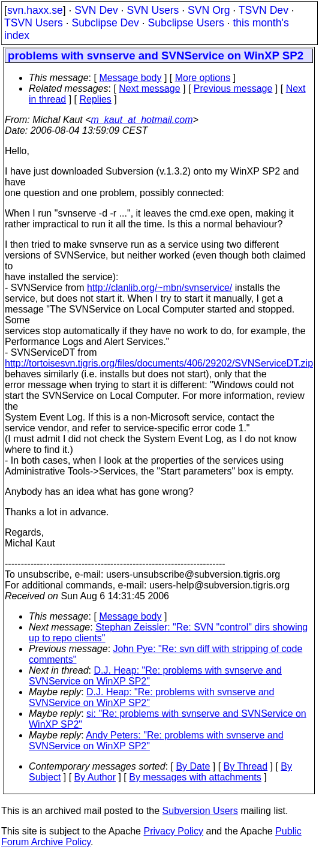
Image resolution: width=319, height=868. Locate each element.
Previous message (233, 88)
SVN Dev (96, 10)
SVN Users (153, 10)
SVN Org (209, 10)
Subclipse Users (186, 23)
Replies (96, 99)
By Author (95, 777)
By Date (193, 766)
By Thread (246, 766)
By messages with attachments (195, 777)
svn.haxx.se (35, 10)
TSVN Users (34, 23)
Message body (130, 78)
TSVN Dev (264, 10)
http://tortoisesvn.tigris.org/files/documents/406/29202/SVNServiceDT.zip (159, 363)
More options (203, 78)
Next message (149, 88)
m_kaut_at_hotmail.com (142, 120)
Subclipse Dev (105, 23)
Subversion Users (200, 811)
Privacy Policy (173, 831)
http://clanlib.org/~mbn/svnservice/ (159, 288)
